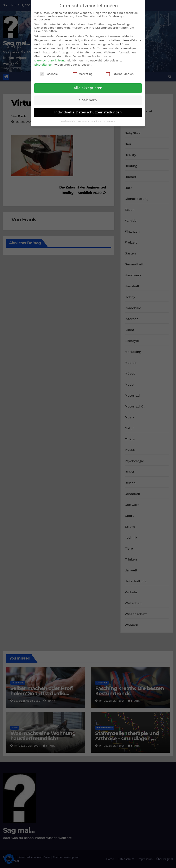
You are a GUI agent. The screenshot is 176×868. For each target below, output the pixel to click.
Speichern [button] (88, 100)
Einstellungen (44, 65)
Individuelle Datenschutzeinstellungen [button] (88, 112)
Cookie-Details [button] (68, 121)
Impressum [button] (110, 121)
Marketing (83, 74)
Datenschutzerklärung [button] (90, 121)
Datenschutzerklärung (50, 60)
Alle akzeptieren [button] (88, 88)
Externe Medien (120, 74)
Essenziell (50, 74)
